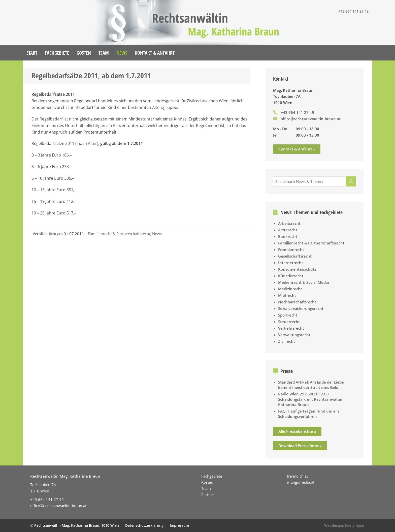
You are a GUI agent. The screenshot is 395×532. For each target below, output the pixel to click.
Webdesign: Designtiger (344, 525)
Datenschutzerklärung (144, 525)
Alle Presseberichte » (297, 431)
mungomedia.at (301, 482)
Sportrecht (288, 315)
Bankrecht (288, 236)
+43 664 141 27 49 (353, 11)
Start (32, 53)
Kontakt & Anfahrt (155, 53)
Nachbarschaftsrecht (297, 302)
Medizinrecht (290, 289)
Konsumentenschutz (297, 269)
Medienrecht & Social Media (304, 282)
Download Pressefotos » (300, 446)
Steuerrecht (289, 322)
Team (104, 53)
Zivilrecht (287, 341)
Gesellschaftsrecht (295, 256)
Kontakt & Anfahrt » (297, 149)
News (122, 53)
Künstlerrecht (291, 276)
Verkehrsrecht (291, 328)
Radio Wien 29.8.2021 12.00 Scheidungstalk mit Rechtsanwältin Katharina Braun (310, 399)
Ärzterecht (288, 230)
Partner (208, 494)
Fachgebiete (57, 53)
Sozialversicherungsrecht (301, 308)
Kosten (84, 53)
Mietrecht (287, 295)
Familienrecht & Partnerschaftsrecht (119, 234)
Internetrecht (291, 263)
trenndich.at (297, 476)
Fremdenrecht (291, 249)
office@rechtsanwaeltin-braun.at (311, 119)
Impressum (179, 525)
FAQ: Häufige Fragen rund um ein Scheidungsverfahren (309, 414)
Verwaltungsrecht (294, 335)
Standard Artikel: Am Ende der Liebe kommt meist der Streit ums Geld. (311, 385)
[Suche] (351, 181)
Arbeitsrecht (289, 223)
